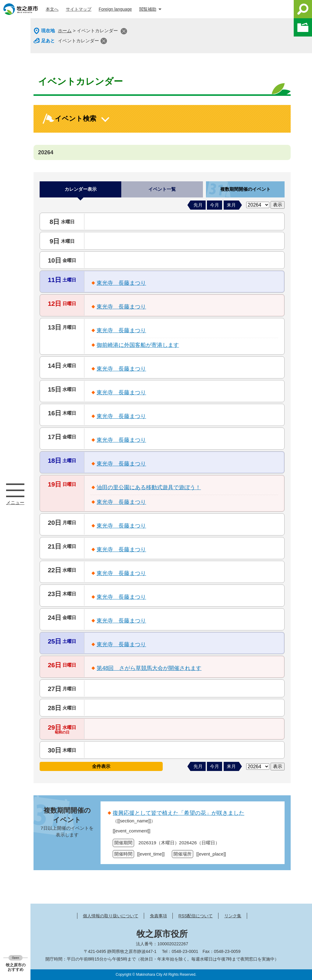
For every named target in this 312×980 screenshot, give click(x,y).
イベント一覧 (162, 189)
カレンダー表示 (81, 189)
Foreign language (115, 9)
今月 (214, 205)
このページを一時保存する (303, 27)
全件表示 (101, 766)
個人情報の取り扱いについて (111, 916)
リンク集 (233, 916)
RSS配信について (196, 916)
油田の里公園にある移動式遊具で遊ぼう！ (149, 487)
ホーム (65, 31)
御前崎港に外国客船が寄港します (138, 345)
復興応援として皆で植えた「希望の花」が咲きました (179, 813)
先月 (198, 205)
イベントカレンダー (78, 41)
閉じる (124, 31)
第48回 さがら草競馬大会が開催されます (149, 668)
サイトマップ (79, 9)
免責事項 (158, 916)
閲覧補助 (148, 9)
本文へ (52, 9)
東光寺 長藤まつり (121, 283)
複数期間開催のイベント (245, 189)
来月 (231, 205)
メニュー (15, 490)
